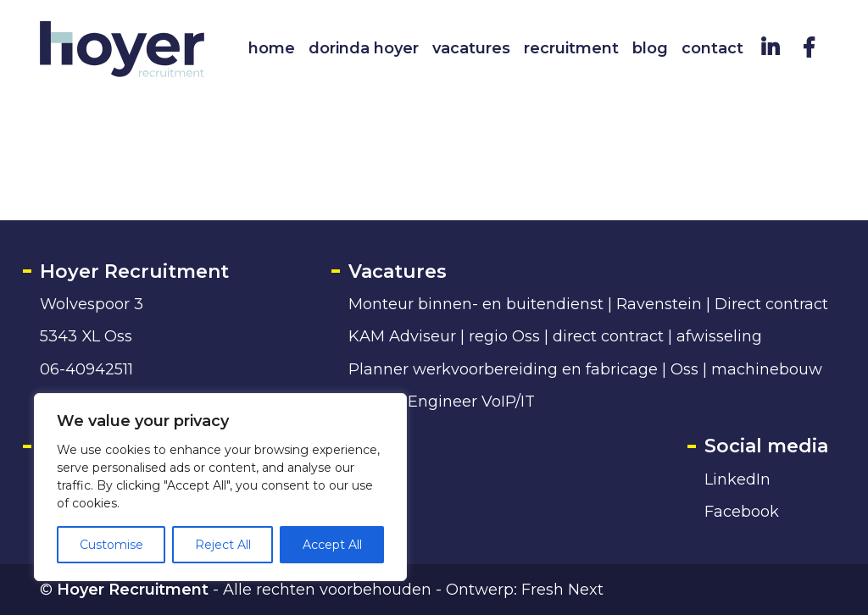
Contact (712, 48)
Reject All (223, 545)
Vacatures (471, 48)
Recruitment (571, 48)
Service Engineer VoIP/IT (442, 401)
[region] (220, 487)
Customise (111, 545)
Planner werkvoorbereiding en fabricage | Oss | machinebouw (585, 369)
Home (272, 48)
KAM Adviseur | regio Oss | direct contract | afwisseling (555, 336)
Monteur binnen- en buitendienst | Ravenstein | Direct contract (588, 304)
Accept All (332, 545)
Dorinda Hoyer (364, 48)
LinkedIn (737, 479)
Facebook (742, 511)
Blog (650, 48)
